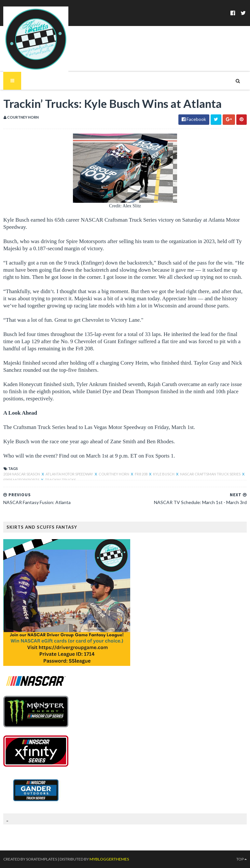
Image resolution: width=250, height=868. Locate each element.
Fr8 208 (141, 474)
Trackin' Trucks (60, 480)
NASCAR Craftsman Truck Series (211, 474)
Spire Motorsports (22, 480)
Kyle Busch (164, 474)
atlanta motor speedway (70, 474)
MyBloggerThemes (109, 859)
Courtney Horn (114, 474)
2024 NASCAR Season (22, 474)
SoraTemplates (42, 859)
